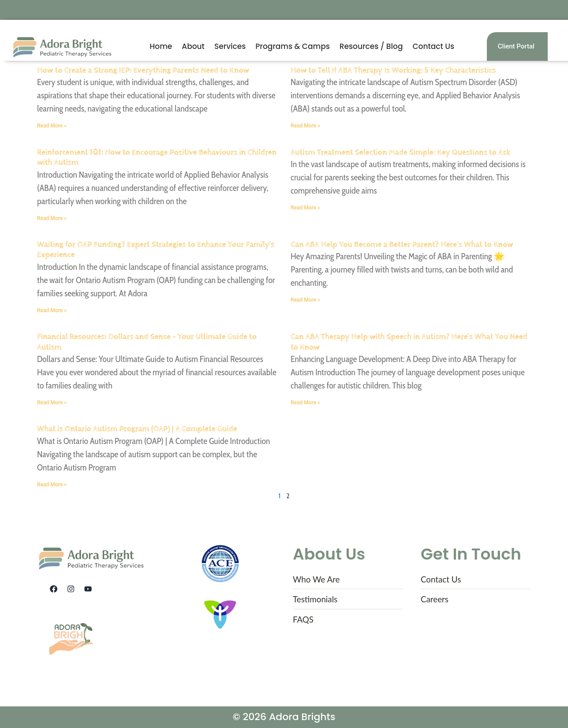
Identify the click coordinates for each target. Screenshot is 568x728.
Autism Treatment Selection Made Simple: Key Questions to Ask (400, 152)
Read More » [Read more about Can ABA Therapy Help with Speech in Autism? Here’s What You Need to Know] (305, 403)
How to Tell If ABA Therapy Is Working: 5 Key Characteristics (393, 70)
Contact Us (433, 46)
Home (161, 46)
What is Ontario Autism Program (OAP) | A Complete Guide (137, 429)
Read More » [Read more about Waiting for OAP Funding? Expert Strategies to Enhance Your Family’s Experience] (52, 310)
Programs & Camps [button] (293, 46)
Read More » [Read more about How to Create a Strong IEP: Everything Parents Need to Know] (52, 126)
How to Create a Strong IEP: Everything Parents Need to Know (143, 70)
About (193, 46)
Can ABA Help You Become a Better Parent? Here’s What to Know (402, 245)
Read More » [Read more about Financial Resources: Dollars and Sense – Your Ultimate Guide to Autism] (52, 403)
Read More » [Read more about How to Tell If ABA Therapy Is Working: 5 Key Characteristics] (305, 126)
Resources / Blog (371, 46)
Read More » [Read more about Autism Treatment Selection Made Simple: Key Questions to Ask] (305, 208)
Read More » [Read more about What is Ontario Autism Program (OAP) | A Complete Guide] (52, 485)
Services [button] (230, 46)
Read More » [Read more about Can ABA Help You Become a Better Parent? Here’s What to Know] (305, 300)
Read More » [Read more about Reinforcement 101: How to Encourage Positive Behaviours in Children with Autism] (52, 218)
